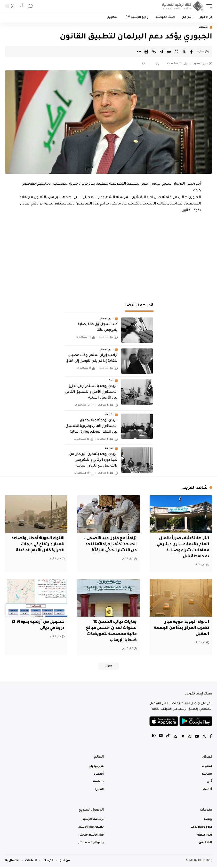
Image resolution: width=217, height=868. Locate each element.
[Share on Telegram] (161, 52)
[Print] (146, 52)
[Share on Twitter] (184, 52)
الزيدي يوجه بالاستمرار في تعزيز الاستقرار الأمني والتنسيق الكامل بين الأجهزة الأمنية (91, 392)
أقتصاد (109, 415)
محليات (203, 27)
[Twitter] (204, 737)
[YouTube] (196, 737)
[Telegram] (182, 737)
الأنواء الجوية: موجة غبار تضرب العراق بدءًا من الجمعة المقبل (186, 628)
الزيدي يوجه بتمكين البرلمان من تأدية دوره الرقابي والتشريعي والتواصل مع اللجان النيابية (93, 460)
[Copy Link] (154, 52)
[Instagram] (189, 737)
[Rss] (175, 737)
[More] (139, 52)
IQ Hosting (205, 861)
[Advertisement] (109, 255)
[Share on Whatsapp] (177, 52)
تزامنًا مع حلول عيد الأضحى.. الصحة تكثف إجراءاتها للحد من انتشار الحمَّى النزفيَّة (109, 545)
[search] (30, 6)
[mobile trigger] (208, 6)
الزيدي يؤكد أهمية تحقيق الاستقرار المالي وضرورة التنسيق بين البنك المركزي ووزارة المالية (91, 426)
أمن (111, 381)
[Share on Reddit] (169, 52)
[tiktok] (167, 737)
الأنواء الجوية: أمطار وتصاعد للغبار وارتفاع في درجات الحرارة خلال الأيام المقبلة (37, 545)
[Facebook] (211, 737)
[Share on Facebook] (192, 52)
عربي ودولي (107, 319)
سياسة (109, 449)
